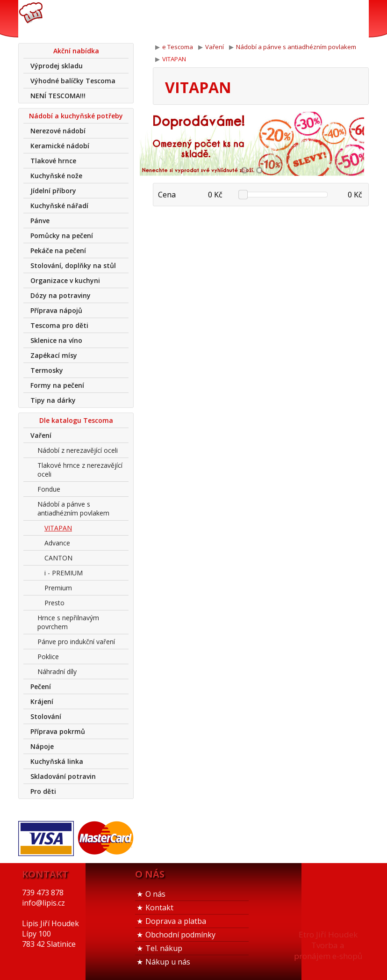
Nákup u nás (168, 962)
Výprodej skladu (57, 66)
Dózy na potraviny (61, 295)
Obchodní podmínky (180, 935)
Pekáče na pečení (58, 250)
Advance (57, 543)
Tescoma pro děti (59, 325)
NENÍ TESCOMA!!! (58, 96)
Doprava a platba (176, 921)
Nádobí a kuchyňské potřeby (76, 116)
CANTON (58, 558)
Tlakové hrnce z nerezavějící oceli (80, 470)
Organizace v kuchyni (65, 280)
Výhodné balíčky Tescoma (73, 81)
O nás (155, 894)
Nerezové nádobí (58, 131)
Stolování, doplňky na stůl (73, 265)
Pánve (40, 221)
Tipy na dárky (53, 400)
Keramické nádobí (60, 146)
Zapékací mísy (54, 355)
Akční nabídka (76, 51)
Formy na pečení (57, 385)
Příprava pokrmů (58, 731)
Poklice (48, 657)
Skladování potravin (63, 776)
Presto (54, 603)
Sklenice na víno (56, 340)
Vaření (41, 435)
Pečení (41, 686)
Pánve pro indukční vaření (76, 642)
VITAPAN (58, 528)
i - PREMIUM (64, 573)
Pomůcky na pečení (62, 236)
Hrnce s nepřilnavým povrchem (68, 622)
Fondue (49, 489)
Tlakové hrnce (53, 161)
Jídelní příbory (53, 191)
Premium (58, 588)
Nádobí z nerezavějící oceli (78, 450)
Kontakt (159, 907)
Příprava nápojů (56, 310)
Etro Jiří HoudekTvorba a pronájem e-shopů (328, 945)
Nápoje (42, 746)
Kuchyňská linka (57, 761)
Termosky (47, 370)
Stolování (46, 716)
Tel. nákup (164, 948)
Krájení (42, 701)
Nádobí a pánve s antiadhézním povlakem (73, 508)
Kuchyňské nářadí (59, 206)
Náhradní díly (57, 671)
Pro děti (43, 791)
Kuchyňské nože (56, 176)
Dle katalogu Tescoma (76, 420)
